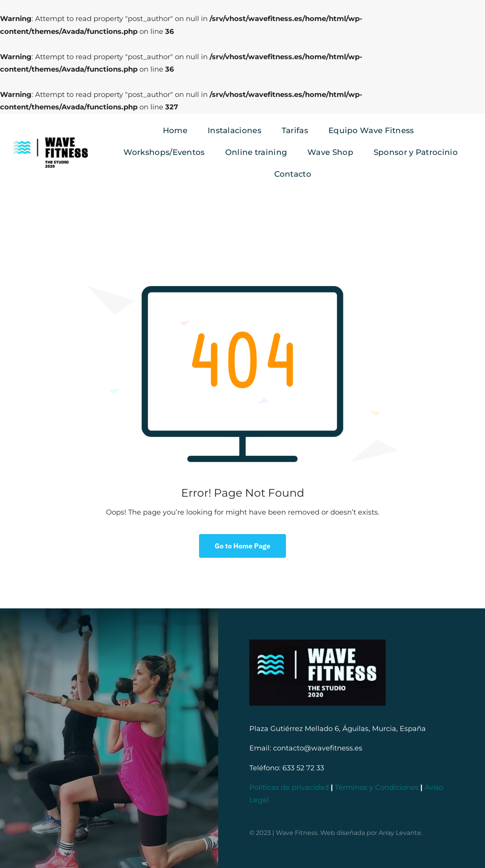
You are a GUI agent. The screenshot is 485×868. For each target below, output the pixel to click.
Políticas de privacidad (289, 787)
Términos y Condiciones (377, 787)
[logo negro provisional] (50, 138)
